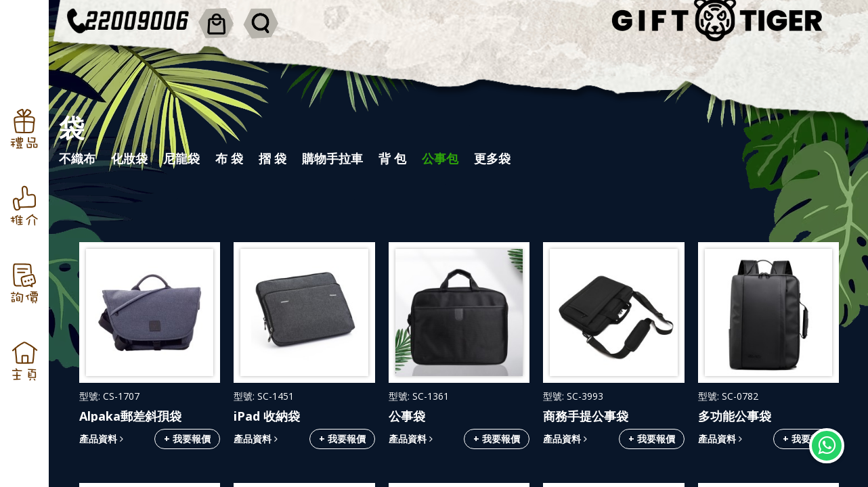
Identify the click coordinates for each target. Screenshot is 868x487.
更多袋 (492, 158)
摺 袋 (273, 158)
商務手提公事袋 (586, 416)
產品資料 (101, 439)
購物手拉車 (332, 158)
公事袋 (407, 416)
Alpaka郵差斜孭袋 (130, 416)
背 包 (392, 158)
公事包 (440, 158)
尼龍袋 (181, 158)
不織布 (77, 158)
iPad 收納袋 (267, 416)
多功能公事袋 (735, 416)
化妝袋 (129, 158)
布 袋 (229, 158)
